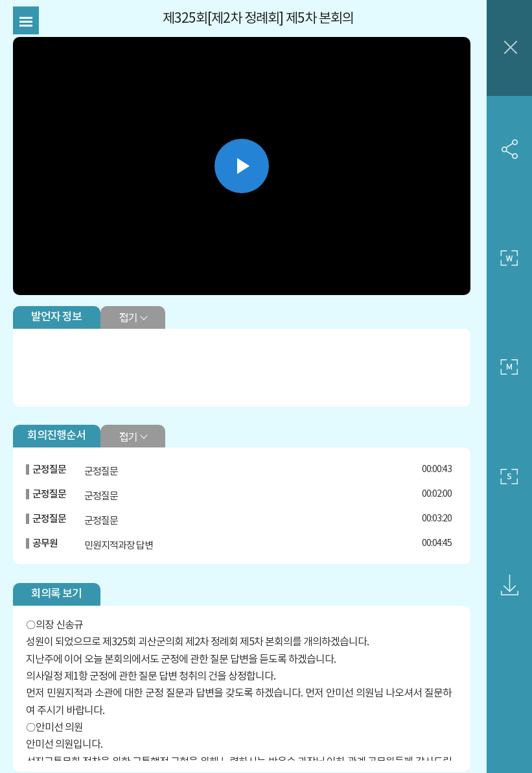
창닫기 (509, 48)
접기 (128, 317)
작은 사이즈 (509, 477)
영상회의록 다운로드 (509, 586)
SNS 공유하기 (509, 149)
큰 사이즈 (509, 258)
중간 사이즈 (509, 368)
